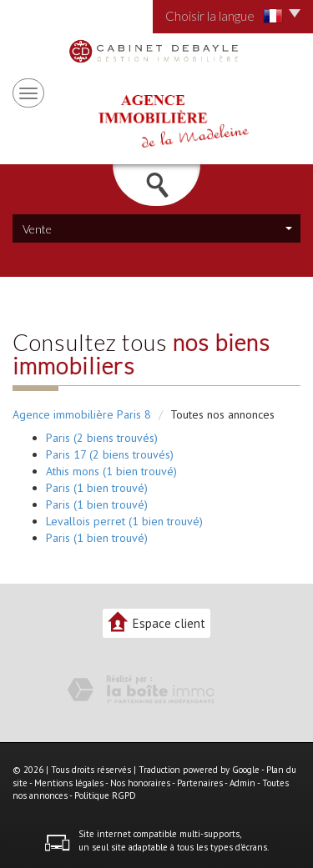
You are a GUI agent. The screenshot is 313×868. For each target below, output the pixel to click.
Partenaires (200, 783)
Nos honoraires (140, 783)
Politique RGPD (105, 795)
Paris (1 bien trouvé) (97, 488)
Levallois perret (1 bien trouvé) (124, 521)
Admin (242, 783)
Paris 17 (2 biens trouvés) (110, 454)
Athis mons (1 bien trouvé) (111, 471)
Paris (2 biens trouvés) (102, 438)
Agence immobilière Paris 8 (82, 414)
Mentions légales (69, 783)
